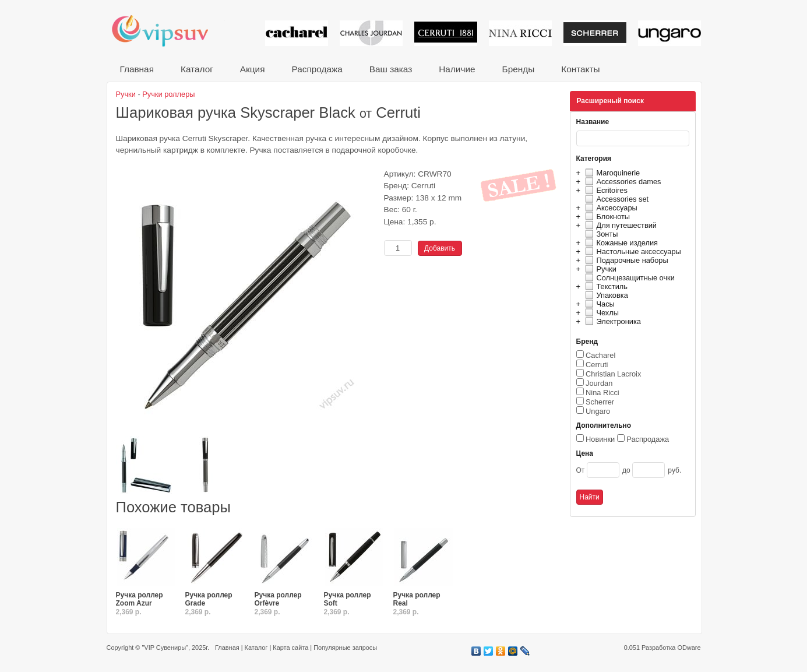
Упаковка (605, 295)
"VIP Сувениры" (165, 648)
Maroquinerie (611, 173)
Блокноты (606, 217)
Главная (137, 69)
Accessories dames (622, 182)
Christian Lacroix (613, 374)
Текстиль (605, 286)
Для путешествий (620, 225)
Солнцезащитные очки (628, 278)
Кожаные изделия (620, 243)
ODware (689, 648)
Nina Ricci (602, 393)
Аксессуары (610, 208)
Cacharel (600, 355)
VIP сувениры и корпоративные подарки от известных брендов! (168, 31)
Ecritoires (605, 190)
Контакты (580, 69)
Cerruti (597, 365)
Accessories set (616, 199)
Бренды (519, 69)
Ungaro (598, 411)
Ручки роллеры (168, 94)
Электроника (612, 321)
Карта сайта (290, 648)
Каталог (197, 69)
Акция (253, 69)
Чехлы (600, 313)
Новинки (600, 439)
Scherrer (600, 402)
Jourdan (599, 383)
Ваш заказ (391, 69)
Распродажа (317, 69)
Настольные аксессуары (632, 251)
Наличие (457, 69)
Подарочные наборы (625, 260)
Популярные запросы (345, 648)
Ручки (599, 269)
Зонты (600, 234)
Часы (598, 304)
